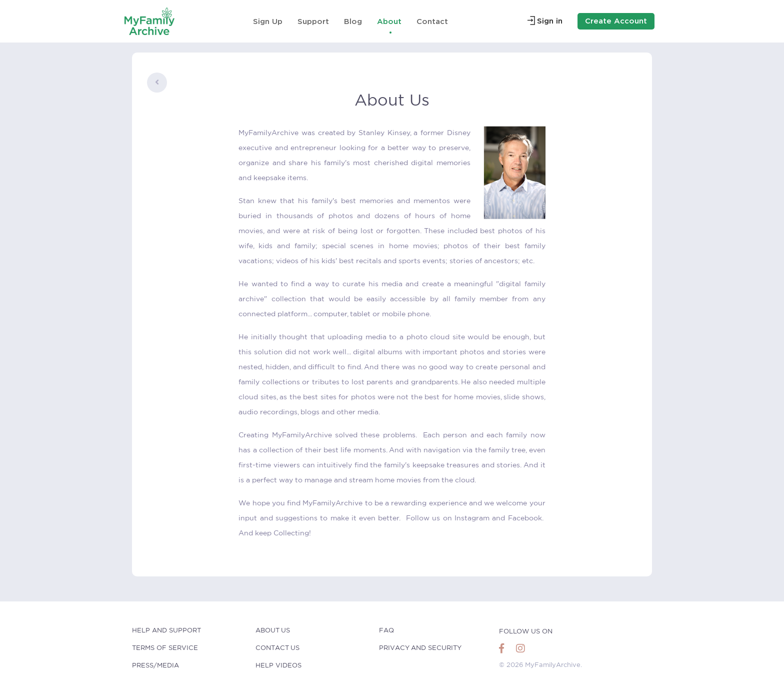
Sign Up (268, 22)
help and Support (166, 631)
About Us (273, 631)
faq (386, 631)
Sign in (550, 21)
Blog (353, 22)
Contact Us (277, 648)
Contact (432, 22)
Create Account (616, 21)
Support (313, 22)
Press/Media (155, 666)
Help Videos (278, 666)
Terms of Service (165, 648)
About (389, 22)
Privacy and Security (420, 648)
